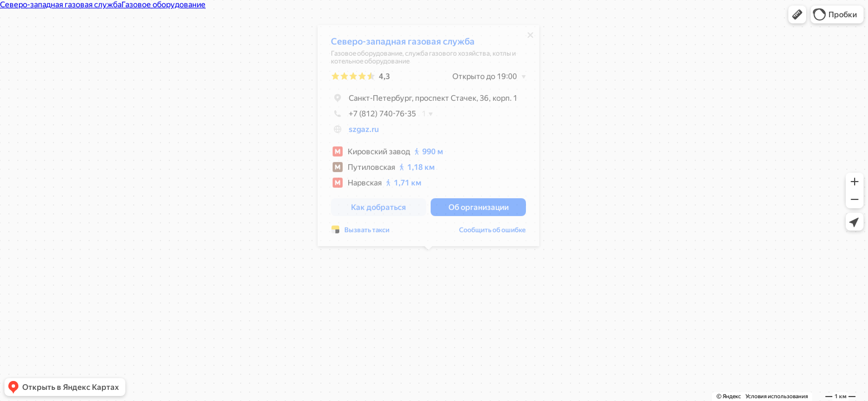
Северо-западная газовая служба (403, 44)
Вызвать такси (367, 233)
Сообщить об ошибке (492, 233)
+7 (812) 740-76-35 (374, 116)
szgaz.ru (364, 132)
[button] (797, 14)
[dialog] (428, 138)
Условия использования (777, 396)
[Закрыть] (530, 38)
